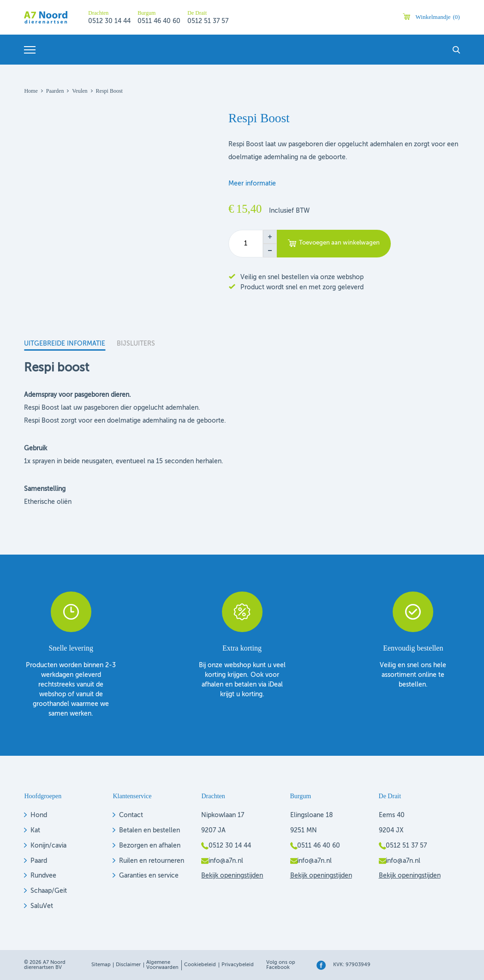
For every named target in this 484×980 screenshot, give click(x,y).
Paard (39, 861)
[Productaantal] (246, 244)
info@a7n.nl (226, 861)
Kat (35, 831)
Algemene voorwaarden (162, 965)
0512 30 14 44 (109, 21)
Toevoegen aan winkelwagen (339, 243)
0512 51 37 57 (208, 21)
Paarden (55, 91)
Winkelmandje (438, 17)
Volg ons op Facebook (281, 965)
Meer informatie (252, 184)
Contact (131, 815)
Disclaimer (128, 965)
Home (31, 91)
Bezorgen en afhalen (150, 846)
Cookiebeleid (200, 965)
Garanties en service (149, 876)
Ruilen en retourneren (152, 861)
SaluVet (42, 906)
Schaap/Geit (49, 891)
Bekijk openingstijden (232, 876)
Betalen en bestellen (149, 831)
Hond (39, 815)
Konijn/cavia (48, 846)
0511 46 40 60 (159, 21)
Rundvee (43, 876)
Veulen (80, 91)
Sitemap (101, 965)
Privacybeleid (238, 965)
